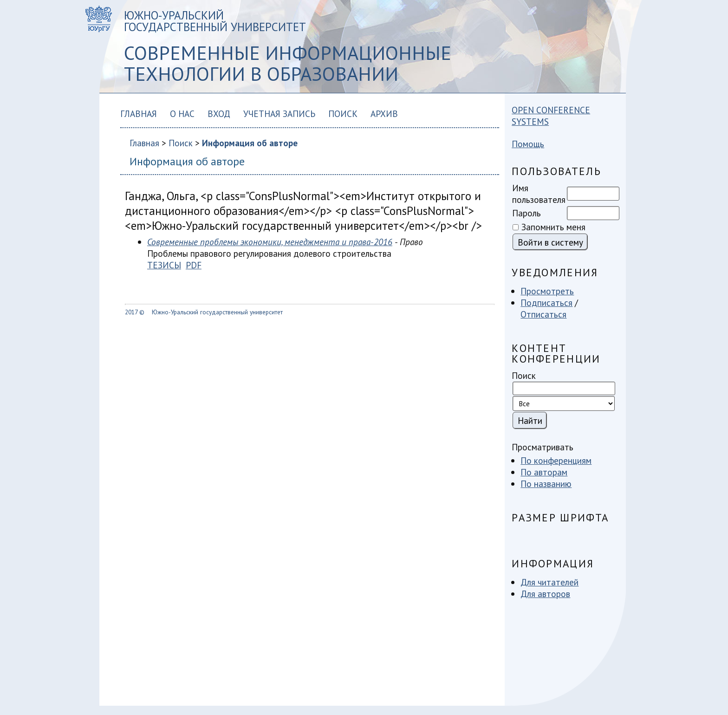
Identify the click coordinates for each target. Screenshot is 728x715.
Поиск (343, 114)
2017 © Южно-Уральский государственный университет (204, 312)
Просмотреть (547, 291)
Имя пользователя (539, 194)
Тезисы (164, 265)
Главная (139, 114)
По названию (546, 484)
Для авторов (545, 594)
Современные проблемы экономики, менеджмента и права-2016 (270, 242)
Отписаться (543, 314)
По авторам (544, 472)
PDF (194, 265)
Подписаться (546, 302)
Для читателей (549, 582)
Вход (219, 114)
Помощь (528, 144)
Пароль (526, 213)
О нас (182, 114)
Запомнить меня (553, 227)
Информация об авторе (250, 143)
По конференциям (556, 460)
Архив (384, 114)
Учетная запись (279, 114)
